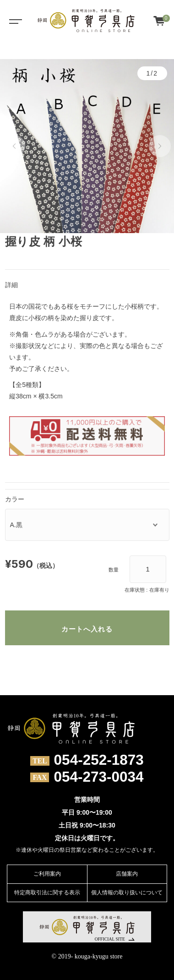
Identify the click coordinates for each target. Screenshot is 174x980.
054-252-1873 (99, 760)
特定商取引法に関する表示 (47, 893)
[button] (14, 146)
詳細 (11, 285)
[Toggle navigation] (14, 21)
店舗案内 (127, 874)
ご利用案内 (47, 874)
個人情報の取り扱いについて (127, 893)
